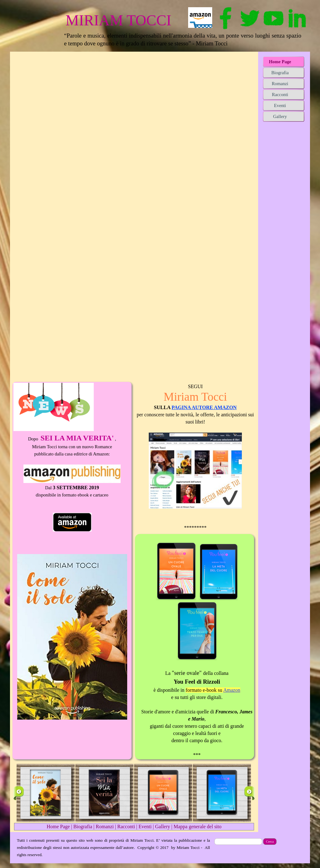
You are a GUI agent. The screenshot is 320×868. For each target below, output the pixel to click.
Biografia (83, 827)
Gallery (162, 827)
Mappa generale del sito (197, 827)
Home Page (58, 827)
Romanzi (105, 827)
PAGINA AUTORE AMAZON (204, 407)
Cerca (270, 842)
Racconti (126, 827)
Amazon (232, 690)
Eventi (145, 827)
